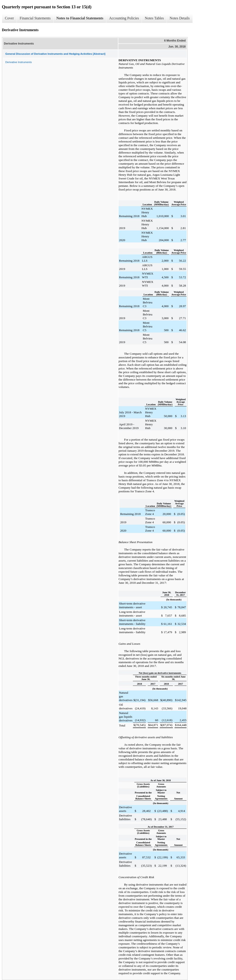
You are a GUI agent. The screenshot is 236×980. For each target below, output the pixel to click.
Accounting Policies (124, 18)
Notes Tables (154, 18)
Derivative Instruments (18, 62)
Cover (9, 18)
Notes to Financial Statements (80, 18)
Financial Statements (35, 18)
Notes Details (180, 18)
